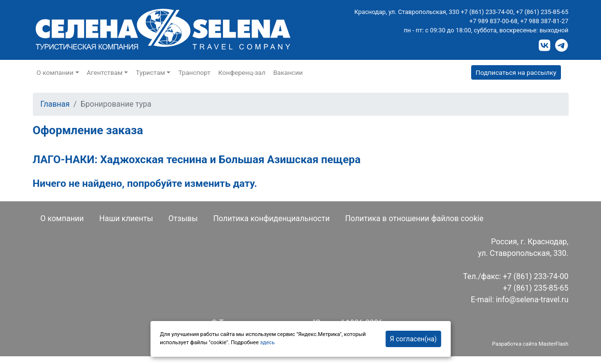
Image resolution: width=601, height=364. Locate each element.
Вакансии (288, 72)
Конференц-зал (242, 72)
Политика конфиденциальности (272, 218)
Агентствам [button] (105, 72)
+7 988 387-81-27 (545, 21)
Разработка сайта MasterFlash (530, 344)
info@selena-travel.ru (532, 300)
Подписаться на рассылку (516, 72)
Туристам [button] (150, 72)
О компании (62, 218)
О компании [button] (55, 72)
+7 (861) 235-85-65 (542, 12)
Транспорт (194, 72)
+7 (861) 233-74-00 (487, 12)
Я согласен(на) (413, 339)
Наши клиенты (126, 218)
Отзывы (183, 218)
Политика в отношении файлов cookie (414, 218)
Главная (55, 104)
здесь (267, 343)
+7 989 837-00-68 (493, 21)
